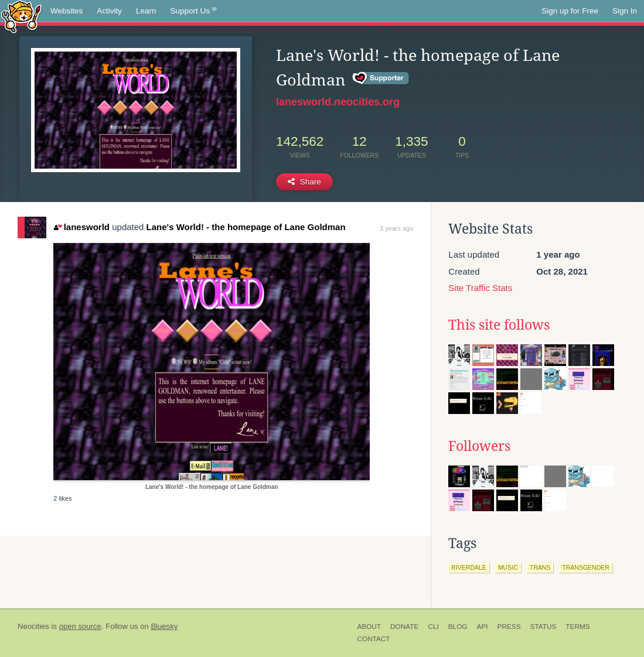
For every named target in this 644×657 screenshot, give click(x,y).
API (483, 627)
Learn (146, 11)
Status (544, 627)
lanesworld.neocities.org (338, 102)
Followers (479, 446)
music (508, 567)
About (369, 627)
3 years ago (396, 228)
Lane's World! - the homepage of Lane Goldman (246, 227)
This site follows (499, 325)
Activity (109, 11)
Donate (404, 627)
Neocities (33, 626)
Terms (577, 627)
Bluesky (164, 626)
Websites (67, 11)
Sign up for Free (570, 11)
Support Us (194, 11)
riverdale (469, 567)
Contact (373, 639)
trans (540, 567)
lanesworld (82, 227)
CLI (433, 627)
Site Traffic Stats (480, 288)
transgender (586, 567)
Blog (458, 627)
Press (509, 627)
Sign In (625, 11)
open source (80, 626)
